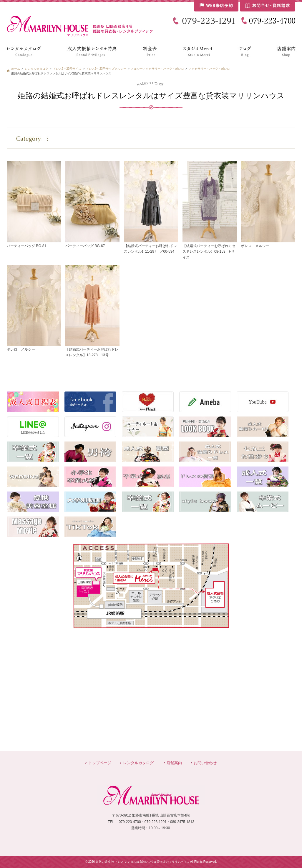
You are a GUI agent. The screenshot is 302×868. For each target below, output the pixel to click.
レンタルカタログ (138, 763)
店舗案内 (174, 763)
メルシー (137, 69)
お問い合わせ (205, 763)
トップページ (100, 763)
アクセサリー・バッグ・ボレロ (209, 69)
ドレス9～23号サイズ (100, 69)
